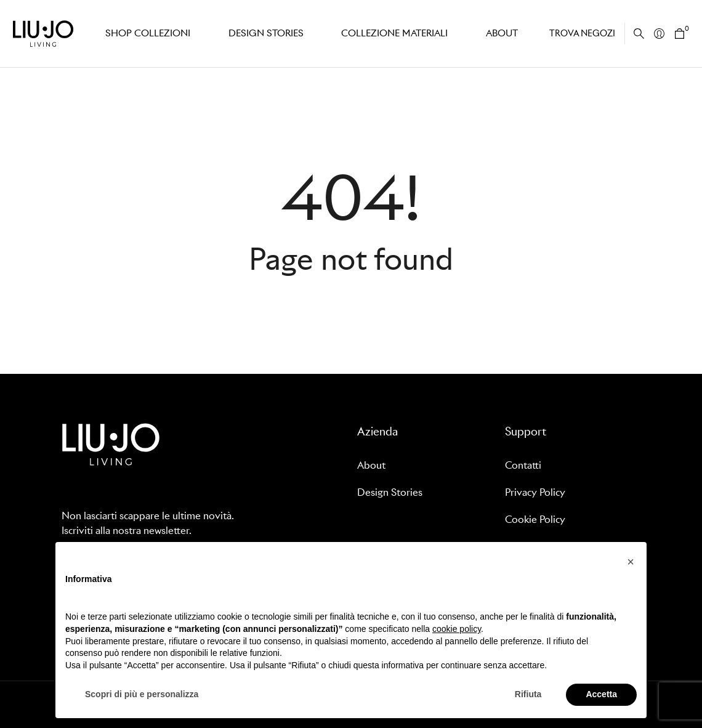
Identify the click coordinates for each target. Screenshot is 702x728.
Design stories (263, 33)
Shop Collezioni (147, 33)
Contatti (523, 465)
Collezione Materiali (391, 33)
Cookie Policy (535, 520)
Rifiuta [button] (528, 694)
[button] (631, 562)
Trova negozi (582, 33)
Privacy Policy (535, 492)
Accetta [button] (601, 694)
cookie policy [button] (457, 629)
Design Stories (390, 492)
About (500, 33)
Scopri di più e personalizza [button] (142, 694)
